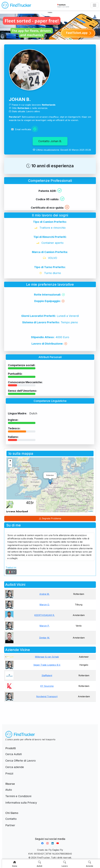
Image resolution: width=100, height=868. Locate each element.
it (10, 572)
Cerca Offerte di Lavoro (21, 761)
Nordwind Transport (47, 696)
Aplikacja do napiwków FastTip (50, 836)
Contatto (11, 819)
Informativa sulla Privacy (21, 803)
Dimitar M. (45, 638)
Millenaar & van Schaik (47, 657)
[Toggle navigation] (95, 5)
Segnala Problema (50, 518)
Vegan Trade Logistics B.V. (47, 665)
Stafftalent (47, 675)
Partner (10, 825)
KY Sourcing (47, 686)
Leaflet (91, 511)
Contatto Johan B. (50, 141)
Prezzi (9, 774)
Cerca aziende (15, 767)
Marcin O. (45, 605)
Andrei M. (44, 594)
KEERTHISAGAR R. (44, 615)
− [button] (10, 465)
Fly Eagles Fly (56, 850)
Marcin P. (44, 626)
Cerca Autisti (14, 754)
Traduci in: (11, 567)
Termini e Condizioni (18, 796)
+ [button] (10, 461)
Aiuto (9, 790)
